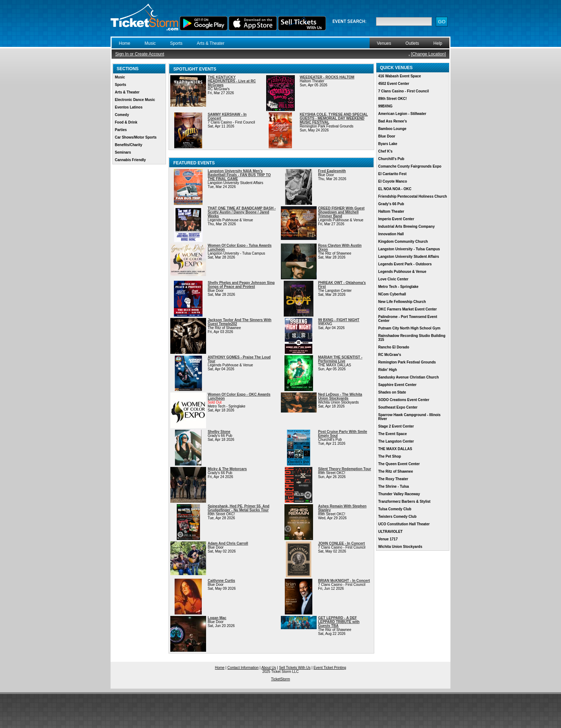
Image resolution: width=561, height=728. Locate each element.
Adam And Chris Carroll (228, 543)
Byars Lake (388, 144)
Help (438, 43)
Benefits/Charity (129, 145)
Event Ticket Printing (330, 668)
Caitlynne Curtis (221, 581)
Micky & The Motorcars (227, 469)
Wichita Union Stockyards (400, 547)
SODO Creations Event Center (404, 400)
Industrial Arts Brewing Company (406, 226)
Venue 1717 (388, 539)
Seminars (123, 152)
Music (150, 43)
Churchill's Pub (391, 159)
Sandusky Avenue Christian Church (408, 377)
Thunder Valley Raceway (399, 494)
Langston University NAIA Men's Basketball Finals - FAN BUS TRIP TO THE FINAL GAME (239, 175)
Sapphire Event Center (397, 385)
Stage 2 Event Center (396, 426)
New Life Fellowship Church (402, 302)
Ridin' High (387, 370)
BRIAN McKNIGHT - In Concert (344, 581)
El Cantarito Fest (392, 174)
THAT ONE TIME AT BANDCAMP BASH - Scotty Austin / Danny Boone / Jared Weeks (242, 212)
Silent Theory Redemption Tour (345, 469)
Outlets (412, 43)
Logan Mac (217, 618)
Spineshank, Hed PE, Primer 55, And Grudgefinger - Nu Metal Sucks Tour (238, 508)
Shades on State (392, 392)
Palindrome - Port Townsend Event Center (408, 319)
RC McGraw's (390, 355)
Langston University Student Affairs (409, 257)
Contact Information (243, 668)
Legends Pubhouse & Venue (402, 272)
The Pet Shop (390, 456)
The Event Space (392, 434)
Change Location (428, 54)
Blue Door (387, 136)
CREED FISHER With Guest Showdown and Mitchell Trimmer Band (341, 212)
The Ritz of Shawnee (396, 471)
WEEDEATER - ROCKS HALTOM (327, 77)
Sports (176, 43)
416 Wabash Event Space (400, 76)
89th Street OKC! (392, 99)
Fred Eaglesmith (332, 171)
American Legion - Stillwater (402, 114)
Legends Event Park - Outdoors (405, 264)
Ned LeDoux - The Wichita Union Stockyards (340, 396)
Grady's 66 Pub (391, 204)
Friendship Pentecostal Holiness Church (413, 196)
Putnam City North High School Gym (409, 328)
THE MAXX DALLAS (395, 449)
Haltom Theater (391, 211)
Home (125, 43)
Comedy (122, 115)
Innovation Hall (391, 234)
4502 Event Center (394, 84)
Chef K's (385, 151)
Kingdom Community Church (403, 242)
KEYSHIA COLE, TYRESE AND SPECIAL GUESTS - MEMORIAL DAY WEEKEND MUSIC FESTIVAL (334, 118)
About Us (269, 668)
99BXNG (385, 106)
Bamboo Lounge (392, 129)
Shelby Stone (219, 432)
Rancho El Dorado (394, 347)
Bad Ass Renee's (392, 121)
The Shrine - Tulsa (394, 486)
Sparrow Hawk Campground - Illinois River (409, 417)
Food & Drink (126, 122)
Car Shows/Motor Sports (136, 137)
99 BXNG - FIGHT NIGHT (339, 320)
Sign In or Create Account (140, 54)
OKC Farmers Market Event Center (408, 309)
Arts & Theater (211, 43)
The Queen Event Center (399, 464)
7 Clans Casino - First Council (404, 91)
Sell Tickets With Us (295, 668)
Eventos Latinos (129, 107)
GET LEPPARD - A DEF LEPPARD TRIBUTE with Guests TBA (339, 622)
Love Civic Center (393, 279)
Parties (121, 130)
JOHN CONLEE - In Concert (342, 543)
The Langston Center (396, 441)
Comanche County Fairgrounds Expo (410, 166)
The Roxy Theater (393, 479)
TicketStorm (281, 679)
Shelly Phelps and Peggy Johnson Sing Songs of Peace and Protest (241, 285)
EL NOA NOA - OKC (395, 189)
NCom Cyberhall (392, 294)
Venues (384, 43)
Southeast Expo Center (398, 407)
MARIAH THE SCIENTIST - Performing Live (340, 359)
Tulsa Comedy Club (395, 509)
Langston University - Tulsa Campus (409, 249)
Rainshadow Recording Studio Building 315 (412, 338)
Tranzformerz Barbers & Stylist (404, 502)
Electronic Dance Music (135, 100)
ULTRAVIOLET (391, 532)
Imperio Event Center (396, 219)
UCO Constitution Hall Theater (404, 524)
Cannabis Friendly (130, 160)
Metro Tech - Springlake (398, 287)
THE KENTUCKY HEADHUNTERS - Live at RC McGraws (231, 81)
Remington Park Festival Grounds (407, 362)
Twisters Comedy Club (397, 517)
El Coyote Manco (393, 181)
